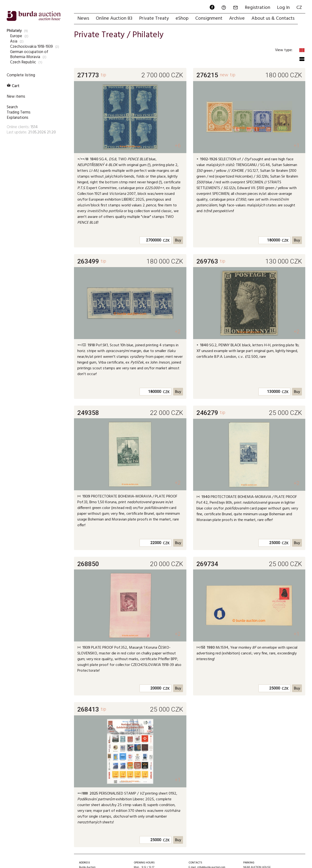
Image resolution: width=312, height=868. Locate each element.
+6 (178, 146)
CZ (299, 8)
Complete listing (21, 75)
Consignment (209, 18)
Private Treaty (154, 18)
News (83, 18)
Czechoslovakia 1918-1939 (31, 47)
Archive (237, 18)
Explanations (18, 118)
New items (16, 97)
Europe (16, 36)
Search (12, 107)
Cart (13, 86)
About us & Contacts (273, 18)
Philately (14, 31)
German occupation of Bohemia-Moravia (29, 55)
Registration (257, 8)
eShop (182, 18)
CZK (166, 241)
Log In (283, 8)
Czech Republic (23, 62)
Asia (14, 41)
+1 (297, 146)
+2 (178, 332)
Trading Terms (19, 112)
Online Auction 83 (114, 18)
